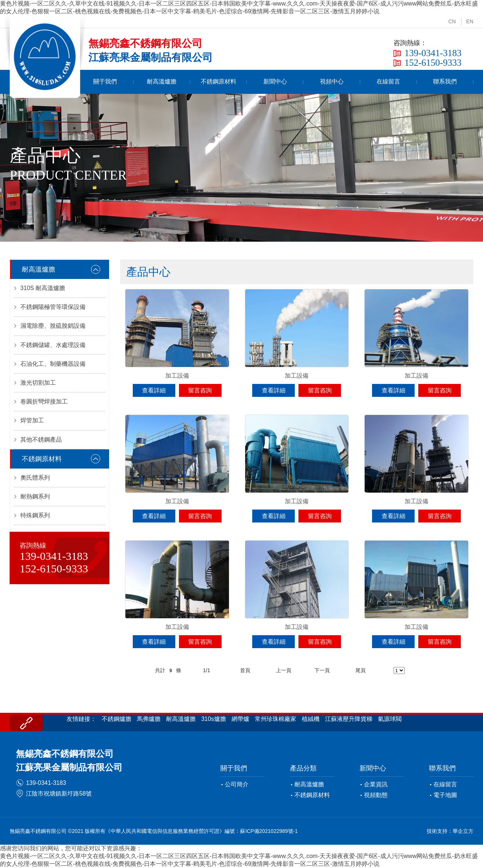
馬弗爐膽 (149, 719)
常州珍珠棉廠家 (276, 719)
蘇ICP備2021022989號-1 (269, 831)
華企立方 (463, 831)
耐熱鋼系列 (35, 500)
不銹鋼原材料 (251, 82)
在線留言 (399, 82)
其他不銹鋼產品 (41, 442)
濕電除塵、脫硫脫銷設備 (53, 327)
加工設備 (177, 376)
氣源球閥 (390, 719)
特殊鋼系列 (35, 519)
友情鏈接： (81, 719)
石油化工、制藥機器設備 (53, 365)
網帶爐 (240, 719)
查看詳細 (154, 390)
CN (452, 21)
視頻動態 (376, 795)
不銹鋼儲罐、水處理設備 (53, 346)
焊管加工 (32, 423)
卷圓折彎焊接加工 (44, 404)
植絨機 (311, 719)
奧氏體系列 (35, 481)
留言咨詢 (200, 390)
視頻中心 (350, 82)
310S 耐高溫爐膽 (43, 288)
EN (470, 21)
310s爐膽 (214, 719)
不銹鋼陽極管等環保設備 (53, 308)
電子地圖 (445, 795)
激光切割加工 (38, 384)
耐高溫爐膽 (202, 82)
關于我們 (152, 82)
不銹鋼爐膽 (116, 719)
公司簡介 (237, 784)
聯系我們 (449, 82)
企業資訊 (376, 784)
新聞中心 (301, 82)
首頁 (103, 82)
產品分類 (303, 768)
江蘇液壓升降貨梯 (349, 719)
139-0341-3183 (46, 783)
